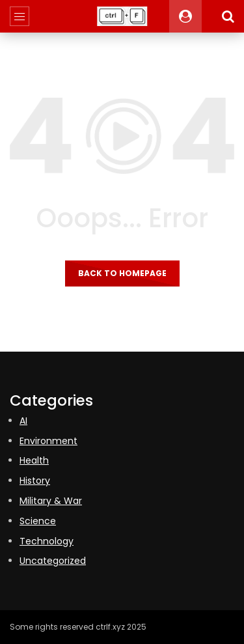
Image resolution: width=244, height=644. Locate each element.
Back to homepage (122, 273)
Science (38, 521)
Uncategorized (53, 561)
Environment (48, 441)
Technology (47, 541)
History (35, 481)
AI (23, 421)
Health (34, 460)
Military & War (51, 501)
